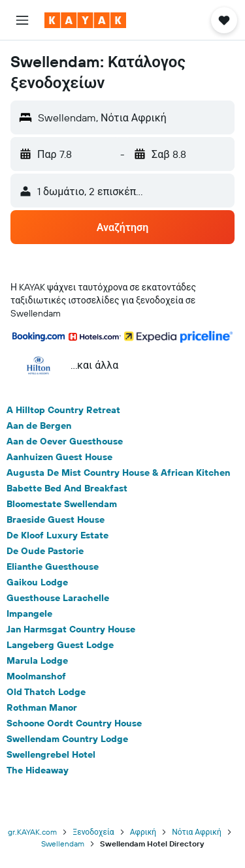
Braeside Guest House (56, 519)
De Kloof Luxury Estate (57, 535)
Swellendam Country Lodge (67, 739)
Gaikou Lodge (37, 582)
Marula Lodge (37, 660)
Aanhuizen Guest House (59, 457)
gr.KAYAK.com (32, 832)
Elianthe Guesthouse (53, 566)
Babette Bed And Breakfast (67, 488)
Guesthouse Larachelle (58, 598)
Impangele (29, 613)
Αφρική (143, 832)
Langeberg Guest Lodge (60, 645)
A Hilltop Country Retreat (63, 410)
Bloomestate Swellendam (62, 504)
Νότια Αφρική (197, 832)
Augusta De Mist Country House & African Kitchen (118, 473)
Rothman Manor (42, 707)
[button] (22, 20)
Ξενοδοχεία (93, 832)
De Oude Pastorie (45, 551)
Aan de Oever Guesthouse (65, 441)
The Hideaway (38, 770)
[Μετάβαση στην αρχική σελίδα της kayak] (85, 20)
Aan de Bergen (39, 426)
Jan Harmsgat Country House (71, 629)
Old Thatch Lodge (46, 692)
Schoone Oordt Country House (74, 723)
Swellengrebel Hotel (51, 754)
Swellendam (63, 844)
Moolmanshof (36, 676)
